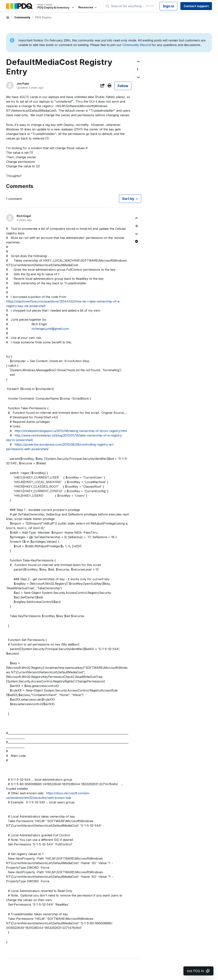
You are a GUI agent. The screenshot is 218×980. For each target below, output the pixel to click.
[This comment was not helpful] (137, 234)
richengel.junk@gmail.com (50, 329)
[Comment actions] (137, 241)
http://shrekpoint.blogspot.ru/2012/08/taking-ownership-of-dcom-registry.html (71, 431)
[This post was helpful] (138, 62)
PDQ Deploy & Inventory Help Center (8, 17)
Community (22, 17)
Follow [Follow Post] (123, 86)
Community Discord (137, 45)
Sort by (128, 199)
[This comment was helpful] (137, 218)
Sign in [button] (168, 6)
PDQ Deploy (43, 17)
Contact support (196, 6)
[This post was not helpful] (138, 77)
